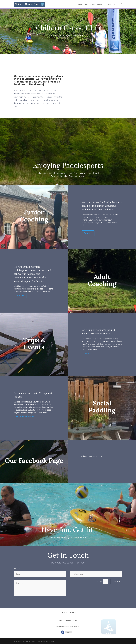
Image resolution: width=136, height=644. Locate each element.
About (116, 4)
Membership (90, 4)
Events (108, 4)
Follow (69, 632)
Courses (100, 4)
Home (80, 4)
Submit (116, 582)
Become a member (25, 416)
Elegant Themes (29, 641)
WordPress (50, 641)
